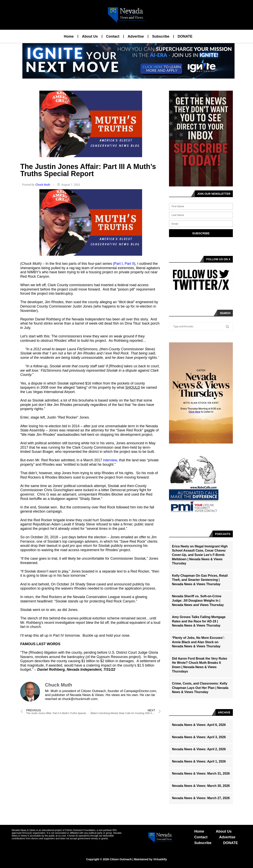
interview (110, 460)
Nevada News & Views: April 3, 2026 (199, 737)
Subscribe (161, 36)
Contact (113, 36)
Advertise (136, 36)
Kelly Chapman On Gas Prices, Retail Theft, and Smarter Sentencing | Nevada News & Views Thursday (200, 580)
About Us (90, 36)
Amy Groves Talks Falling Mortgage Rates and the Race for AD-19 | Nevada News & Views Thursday (199, 621)
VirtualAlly (160, 859)
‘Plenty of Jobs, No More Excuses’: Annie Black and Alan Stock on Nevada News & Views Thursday (198, 642)
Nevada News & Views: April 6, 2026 (199, 725)
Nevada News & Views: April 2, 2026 (199, 749)
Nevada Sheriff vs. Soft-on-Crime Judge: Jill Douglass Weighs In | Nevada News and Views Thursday (198, 600)
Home (69, 36)
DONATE (185, 36)
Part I (118, 264)
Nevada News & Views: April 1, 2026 (199, 761)
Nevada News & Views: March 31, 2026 (201, 774)
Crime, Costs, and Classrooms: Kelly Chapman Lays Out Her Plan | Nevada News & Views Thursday (200, 688)
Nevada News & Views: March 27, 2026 (201, 798)
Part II (129, 264)
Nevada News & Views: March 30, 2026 (201, 786)
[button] (125, 76)
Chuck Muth (43, 185)
